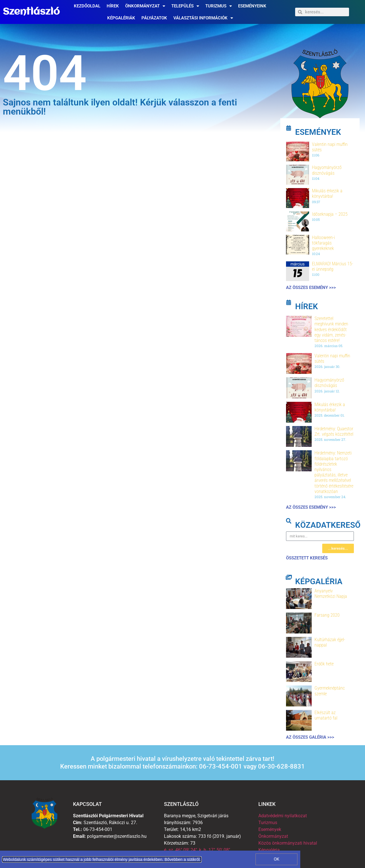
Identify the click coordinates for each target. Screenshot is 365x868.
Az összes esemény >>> (311, 288)
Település (185, 6)
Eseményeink (252, 6)
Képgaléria (269, 850)
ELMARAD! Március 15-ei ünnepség (332, 266)
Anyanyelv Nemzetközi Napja (331, 594)
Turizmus (219, 6)
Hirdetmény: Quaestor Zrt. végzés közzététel (334, 431)
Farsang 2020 (327, 615)
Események (270, 829)
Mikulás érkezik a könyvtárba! (327, 193)
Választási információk (203, 18)
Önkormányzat (145, 6)
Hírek (113, 6)
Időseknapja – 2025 (330, 214)
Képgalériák (121, 18)
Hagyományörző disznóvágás (327, 170)
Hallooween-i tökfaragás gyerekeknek (323, 243)
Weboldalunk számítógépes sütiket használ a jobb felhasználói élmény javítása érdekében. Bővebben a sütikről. (102, 859)
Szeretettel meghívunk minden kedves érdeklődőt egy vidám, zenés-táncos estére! (331, 329)
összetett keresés (307, 558)
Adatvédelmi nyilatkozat (283, 816)
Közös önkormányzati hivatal (288, 843)
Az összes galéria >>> (310, 737)
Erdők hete (324, 664)
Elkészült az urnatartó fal (326, 715)
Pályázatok (154, 18)
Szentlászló (31, 12)
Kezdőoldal (87, 6)
